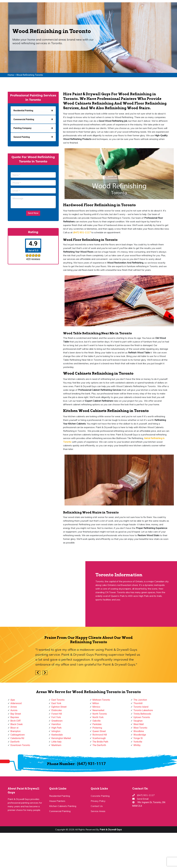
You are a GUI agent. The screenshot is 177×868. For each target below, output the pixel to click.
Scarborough (99, 738)
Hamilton (56, 724)
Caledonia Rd (17, 738)
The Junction (140, 700)
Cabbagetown (18, 735)
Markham (56, 745)
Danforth (15, 742)
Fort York (56, 717)
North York (98, 717)
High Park (56, 728)
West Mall (139, 724)
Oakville (97, 721)
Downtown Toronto (20, 745)
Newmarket (98, 710)
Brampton (16, 731)
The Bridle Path (100, 742)
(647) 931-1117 (91, 764)
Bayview (15, 717)
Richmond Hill (100, 735)
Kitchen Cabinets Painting (63, 806)
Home (11, 75)
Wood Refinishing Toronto (30, 75)
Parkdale (97, 724)
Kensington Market (61, 738)
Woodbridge (140, 735)
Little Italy (56, 742)
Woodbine (139, 731)
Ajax (13, 700)
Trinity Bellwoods (142, 714)
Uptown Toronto (142, 717)
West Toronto (140, 728)
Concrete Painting (100, 796)
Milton (96, 703)
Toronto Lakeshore (143, 710)
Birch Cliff (16, 721)
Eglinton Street (59, 707)
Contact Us (97, 806)
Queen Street (99, 731)
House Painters (57, 801)
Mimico (96, 707)
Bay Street (16, 714)
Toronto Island (141, 707)
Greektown (57, 721)
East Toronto (58, 700)
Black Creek (17, 724)
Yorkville (138, 742)
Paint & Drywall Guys (111, 829)
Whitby (137, 745)
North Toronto (100, 714)
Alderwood (16, 703)
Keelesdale (57, 735)
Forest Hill (57, 714)
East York (56, 703)
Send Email (143, 799)
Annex (14, 707)
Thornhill (138, 703)
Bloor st (14, 728)
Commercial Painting (60, 811)
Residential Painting (60, 796)
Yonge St (138, 738)
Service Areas (98, 811)
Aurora (14, 710)
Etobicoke (57, 710)
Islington (56, 731)
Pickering (97, 728)
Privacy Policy (98, 801)
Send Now (33, 213)
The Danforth (99, 745)
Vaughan (138, 721)
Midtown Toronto (101, 700)
